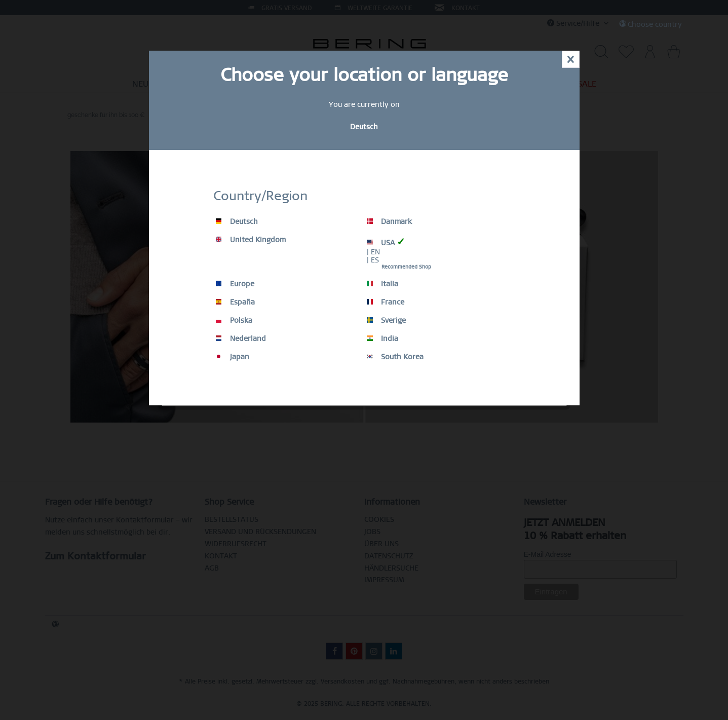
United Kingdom (251, 240)
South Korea (395, 357)
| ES (373, 260)
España (235, 302)
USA (386, 242)
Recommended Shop (406, 267)
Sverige (386, 320)
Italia (382, 284)
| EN (373, 252)
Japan (233, 357)
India (382, 338)
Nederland (241, 338)
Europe (235, 284)
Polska (234, 320)
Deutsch (237, 221)
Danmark (389, 221)
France (386, 302)
